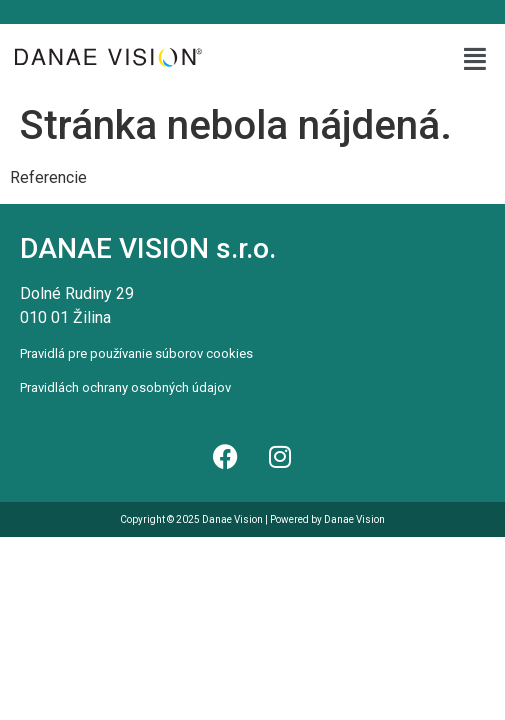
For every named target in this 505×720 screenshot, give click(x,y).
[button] (476, 59)
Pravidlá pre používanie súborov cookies (136, 353)
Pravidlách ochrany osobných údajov (125, 387)
